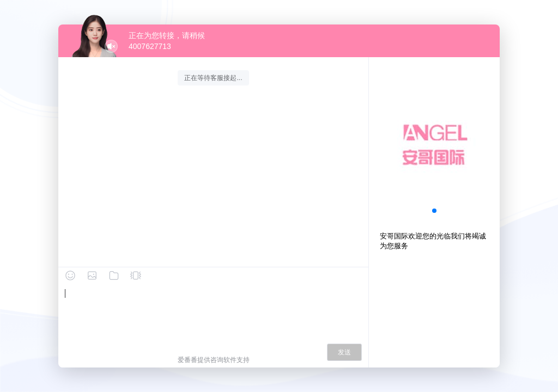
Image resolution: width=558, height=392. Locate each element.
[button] (434, 211)
